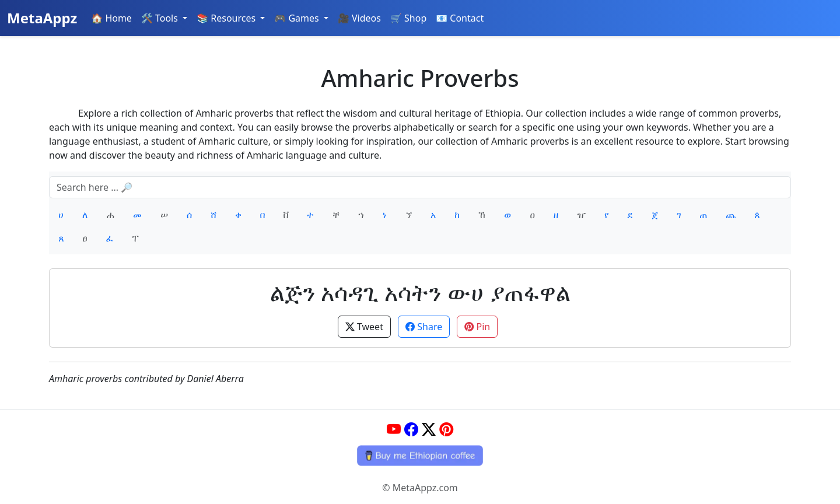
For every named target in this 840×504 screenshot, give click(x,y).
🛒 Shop (408, 18)
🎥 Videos (359, 18)
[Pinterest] (446, 429)
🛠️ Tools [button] (161, 18)
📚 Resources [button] (227, 18)
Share (424, 327)
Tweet (364, 327)
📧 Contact (460, 18)
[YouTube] (394, 429)
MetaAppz (42, 18)
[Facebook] (411, 429)
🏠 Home (111, 18)
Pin (477, 327)
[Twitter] (429, 429)
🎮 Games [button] (298, 18)
